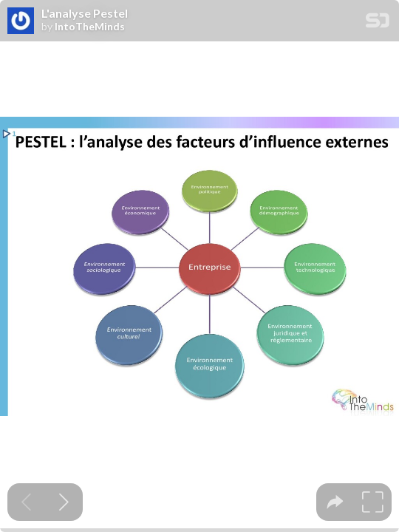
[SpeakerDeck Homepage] (378, 23)
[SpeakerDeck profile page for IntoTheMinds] (21, 21)
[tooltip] (335, 502)
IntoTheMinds (90, 27)
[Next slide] (64, 502)
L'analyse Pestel (85, 13)
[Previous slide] (26, 502)
